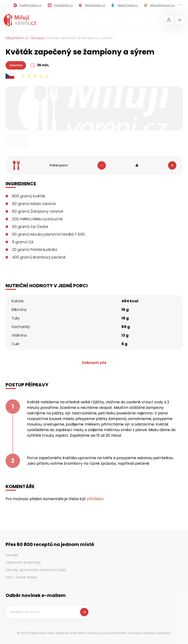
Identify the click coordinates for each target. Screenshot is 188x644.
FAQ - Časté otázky (21, 577)
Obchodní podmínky (23, 562)
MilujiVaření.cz (17, 38)
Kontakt (12, 555)
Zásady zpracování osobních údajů (36, 570)
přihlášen (95, 499)
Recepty (38, 38)
